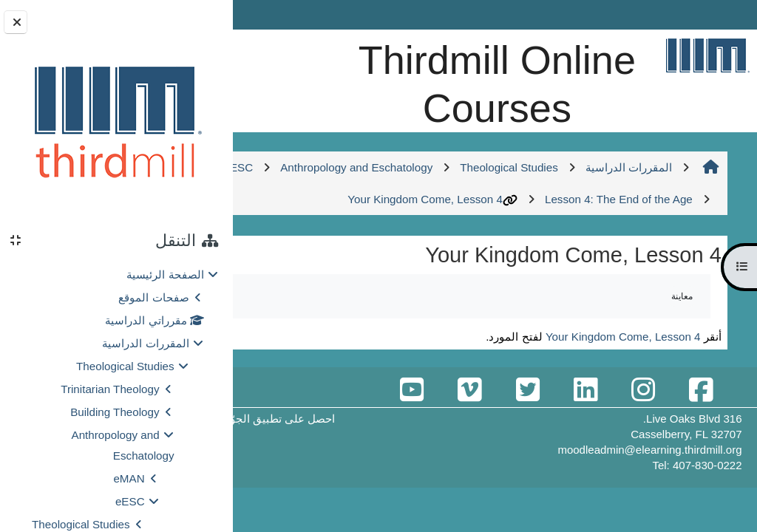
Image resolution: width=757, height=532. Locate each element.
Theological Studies (125, 366)
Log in (274, 14)
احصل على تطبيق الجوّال (342, 467)
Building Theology (115, 412)
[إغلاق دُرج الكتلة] (16, 22)
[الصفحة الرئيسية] (707, 55)
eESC (130, 501)
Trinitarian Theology (110, 389)
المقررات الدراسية (145, 343)
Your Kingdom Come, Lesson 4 (377, 247)
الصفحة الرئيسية (165, 274)
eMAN (129, 478)
